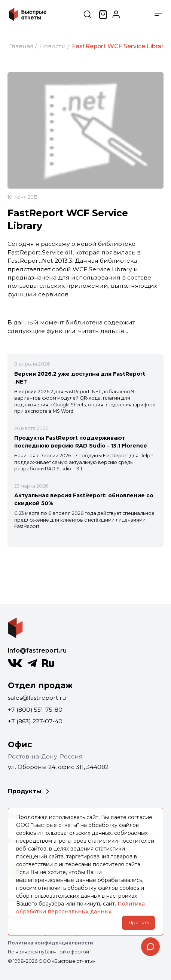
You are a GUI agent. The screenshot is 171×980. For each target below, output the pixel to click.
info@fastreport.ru (37, 651)
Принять (139, 923)
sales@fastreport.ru (37, 698)
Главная (21, 46)
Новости (53, 46)
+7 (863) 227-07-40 (35, 721)
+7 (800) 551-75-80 (35, 710)
